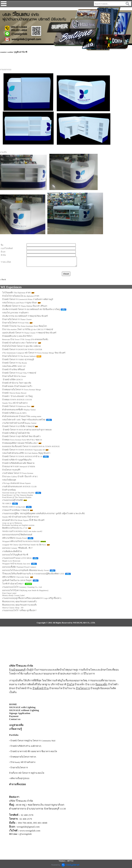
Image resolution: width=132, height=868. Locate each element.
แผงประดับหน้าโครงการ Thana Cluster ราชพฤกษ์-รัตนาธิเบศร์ (29, 333)
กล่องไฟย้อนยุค (9, 480)
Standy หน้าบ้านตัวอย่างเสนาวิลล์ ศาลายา (21, 517)
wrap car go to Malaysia (12, 523)
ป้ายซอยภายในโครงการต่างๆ (23, 757)
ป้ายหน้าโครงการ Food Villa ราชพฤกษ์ (19, 373)
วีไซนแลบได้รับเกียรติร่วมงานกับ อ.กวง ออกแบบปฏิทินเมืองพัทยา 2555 (33, 574)
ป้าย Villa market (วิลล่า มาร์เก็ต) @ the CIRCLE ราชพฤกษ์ (28, 329)
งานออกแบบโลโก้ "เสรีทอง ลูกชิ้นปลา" (19, 610)
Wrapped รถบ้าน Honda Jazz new (16, 564)
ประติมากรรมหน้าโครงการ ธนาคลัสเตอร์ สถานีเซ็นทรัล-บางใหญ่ (31, 309)
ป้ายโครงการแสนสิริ (11, 470)
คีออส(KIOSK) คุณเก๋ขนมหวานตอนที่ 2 (20, 601)
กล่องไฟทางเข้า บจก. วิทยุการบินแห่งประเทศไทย (24, 420)
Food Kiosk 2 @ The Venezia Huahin (18, 495)
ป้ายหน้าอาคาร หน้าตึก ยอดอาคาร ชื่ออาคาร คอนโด (34, 751)
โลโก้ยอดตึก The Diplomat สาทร (16, 293)
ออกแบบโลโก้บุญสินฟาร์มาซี (15, 555)
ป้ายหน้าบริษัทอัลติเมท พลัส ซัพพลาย (18, 463)
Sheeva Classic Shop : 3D (13, 608)
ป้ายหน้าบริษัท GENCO (12, 379)
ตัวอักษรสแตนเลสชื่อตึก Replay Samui (19, 410)
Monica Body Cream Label (13, 595)
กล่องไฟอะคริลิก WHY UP (14, 366)
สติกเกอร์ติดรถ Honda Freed (14, 538)
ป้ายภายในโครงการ (19, 768)
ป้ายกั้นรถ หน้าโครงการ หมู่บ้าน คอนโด (27, 773)
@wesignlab (25, 834)
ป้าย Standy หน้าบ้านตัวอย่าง (23, 762)
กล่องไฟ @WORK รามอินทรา (15, 313)
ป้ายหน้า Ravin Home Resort (14, 393)
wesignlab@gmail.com (28, 827)
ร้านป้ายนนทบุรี (17, 670)
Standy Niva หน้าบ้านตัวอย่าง (15, 403)
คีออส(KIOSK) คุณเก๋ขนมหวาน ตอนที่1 (20, 605)
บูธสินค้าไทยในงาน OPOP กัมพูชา (17, 580)
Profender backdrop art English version (18, 525)
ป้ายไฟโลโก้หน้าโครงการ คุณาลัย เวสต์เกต (21, 346)
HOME (13, 704)
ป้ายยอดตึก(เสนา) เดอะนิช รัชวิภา (17, 336)
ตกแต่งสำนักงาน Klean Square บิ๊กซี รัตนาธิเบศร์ (23, 520)
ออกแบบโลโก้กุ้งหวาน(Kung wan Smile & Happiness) (25, 590)
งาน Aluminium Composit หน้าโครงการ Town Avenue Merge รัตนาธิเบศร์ (34, 353)
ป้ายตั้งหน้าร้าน (41, 688)
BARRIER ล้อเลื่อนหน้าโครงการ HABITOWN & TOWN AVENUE (31, 446)
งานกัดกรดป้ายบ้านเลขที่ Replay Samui (19, 423)
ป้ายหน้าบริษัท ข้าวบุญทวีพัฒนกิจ (17, 460)
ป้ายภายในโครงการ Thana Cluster (17, 319)
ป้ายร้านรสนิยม (9, 490)
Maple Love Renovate (11, 561)
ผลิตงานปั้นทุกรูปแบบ (20, 778)
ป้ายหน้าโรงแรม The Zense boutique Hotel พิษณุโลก (25, 326)
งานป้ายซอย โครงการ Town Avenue (18, 473)
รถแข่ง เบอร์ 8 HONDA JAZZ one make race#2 (22, 531)
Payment (14, 716)
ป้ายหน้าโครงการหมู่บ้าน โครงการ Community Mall (33, 741)
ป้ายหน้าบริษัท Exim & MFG (14, 413)
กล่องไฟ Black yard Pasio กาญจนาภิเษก (20, 303)
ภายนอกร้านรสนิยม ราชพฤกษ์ (16, 510)
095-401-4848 (40, 823)
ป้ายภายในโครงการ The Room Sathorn (19, 356)
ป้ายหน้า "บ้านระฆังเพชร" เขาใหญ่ (18, 396)
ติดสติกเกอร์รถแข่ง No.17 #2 (15, 528)
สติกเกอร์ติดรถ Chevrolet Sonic (16, 577)
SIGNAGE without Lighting (24, 710)
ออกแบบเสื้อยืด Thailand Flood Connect (19, 567)
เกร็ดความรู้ (15, 729)
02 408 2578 (27, 815)
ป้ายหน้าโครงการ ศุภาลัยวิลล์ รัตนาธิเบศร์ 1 (22, 436)
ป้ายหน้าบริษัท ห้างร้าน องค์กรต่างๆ (26, 746)
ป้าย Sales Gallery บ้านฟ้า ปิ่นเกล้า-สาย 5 (20, 476)
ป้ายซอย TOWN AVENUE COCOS (17, 400)
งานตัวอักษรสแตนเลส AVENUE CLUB (19, 486)
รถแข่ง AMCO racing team (14, 507)
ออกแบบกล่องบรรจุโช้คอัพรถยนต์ (17, 535)
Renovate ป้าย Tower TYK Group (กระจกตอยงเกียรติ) (25, 339)
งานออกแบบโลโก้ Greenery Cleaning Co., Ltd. (22, 587)
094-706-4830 (25, 823)
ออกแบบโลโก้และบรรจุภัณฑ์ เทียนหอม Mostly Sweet (26, 570)
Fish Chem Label (9, 593)
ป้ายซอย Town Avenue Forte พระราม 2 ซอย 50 (22, 440)
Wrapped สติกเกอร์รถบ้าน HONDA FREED (21, 541)
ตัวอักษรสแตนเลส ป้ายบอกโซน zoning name (22, 416)
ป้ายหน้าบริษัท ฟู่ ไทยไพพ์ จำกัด (16, 433)
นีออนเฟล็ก (101, 684)
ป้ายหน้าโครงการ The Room (15, 363)
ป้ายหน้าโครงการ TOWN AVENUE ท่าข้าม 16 (22, 456)
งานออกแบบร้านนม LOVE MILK (17, 558)
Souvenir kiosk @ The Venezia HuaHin (18, 493)
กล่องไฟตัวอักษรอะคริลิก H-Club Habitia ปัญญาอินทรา (26, 453)
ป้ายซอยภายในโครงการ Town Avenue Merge (22, 390)
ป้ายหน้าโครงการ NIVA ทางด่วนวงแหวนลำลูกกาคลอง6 (27, 430)
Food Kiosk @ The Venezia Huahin (17, 497)
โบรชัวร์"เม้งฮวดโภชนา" (13, 584)
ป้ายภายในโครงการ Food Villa (16, 323)
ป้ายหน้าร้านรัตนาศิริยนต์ (13, 369)
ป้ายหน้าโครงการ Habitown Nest (16, 406)
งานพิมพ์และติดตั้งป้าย (12, 551)
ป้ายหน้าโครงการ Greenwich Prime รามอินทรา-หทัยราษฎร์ (28, 299)
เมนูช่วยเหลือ (16, 725)
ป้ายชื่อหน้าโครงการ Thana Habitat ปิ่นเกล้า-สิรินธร (25, 306)
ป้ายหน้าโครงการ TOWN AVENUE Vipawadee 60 (24, 450)
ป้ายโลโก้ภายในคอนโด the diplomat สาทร (21, 296)
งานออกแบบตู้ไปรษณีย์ (12, 500)
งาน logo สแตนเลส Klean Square (17, 483)
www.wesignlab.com (30, 831)
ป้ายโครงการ (83, 688)
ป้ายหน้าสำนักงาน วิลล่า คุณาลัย (17, 383)
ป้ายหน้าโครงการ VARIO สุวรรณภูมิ (18, 359)
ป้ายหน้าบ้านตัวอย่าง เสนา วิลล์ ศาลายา (20, 343)
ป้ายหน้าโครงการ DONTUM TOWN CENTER (22, 349)
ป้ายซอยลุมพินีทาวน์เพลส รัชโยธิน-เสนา (20, 443)
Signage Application (20, 713)
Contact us (15, 719)
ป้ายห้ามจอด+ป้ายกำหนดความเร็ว (17, 386)
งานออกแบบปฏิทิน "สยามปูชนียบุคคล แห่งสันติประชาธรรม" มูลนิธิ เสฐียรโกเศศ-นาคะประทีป (43, 513)
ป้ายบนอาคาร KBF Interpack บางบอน (19, 466)
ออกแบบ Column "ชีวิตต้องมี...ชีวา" (18, 548)
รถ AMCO (7, 503)
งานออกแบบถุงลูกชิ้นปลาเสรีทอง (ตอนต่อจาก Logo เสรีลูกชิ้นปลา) (32, 598)
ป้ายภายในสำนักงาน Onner (14, 376)
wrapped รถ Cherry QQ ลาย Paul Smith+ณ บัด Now (24, 545)
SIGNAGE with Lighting (22, 707)
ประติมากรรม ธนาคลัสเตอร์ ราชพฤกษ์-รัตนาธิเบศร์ (25, 316)
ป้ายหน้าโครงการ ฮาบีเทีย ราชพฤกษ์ (18, 426)
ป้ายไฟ (70, 684)
